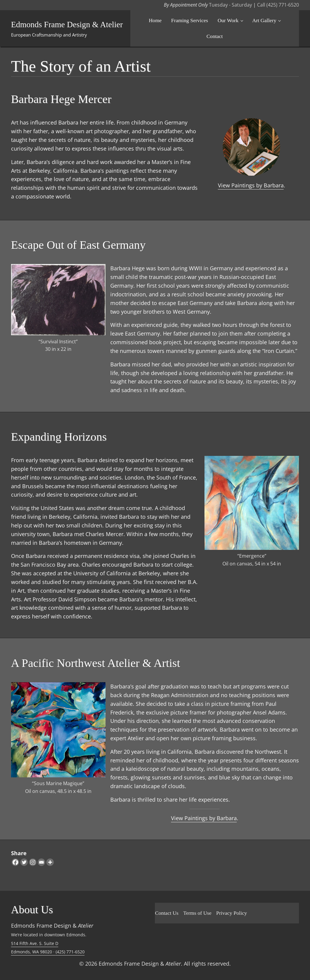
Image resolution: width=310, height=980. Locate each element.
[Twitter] (24, 862)
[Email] (41, 862)
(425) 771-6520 (70, 952)
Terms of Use (197, 913)
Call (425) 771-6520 (278, 5)
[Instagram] (33, 862)
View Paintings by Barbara (251, 185)
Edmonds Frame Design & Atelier (67, 25)
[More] (50, 862)
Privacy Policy (232, 913)
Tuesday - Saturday (230, 5)
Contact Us (167, 913)
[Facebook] (15, 862)
